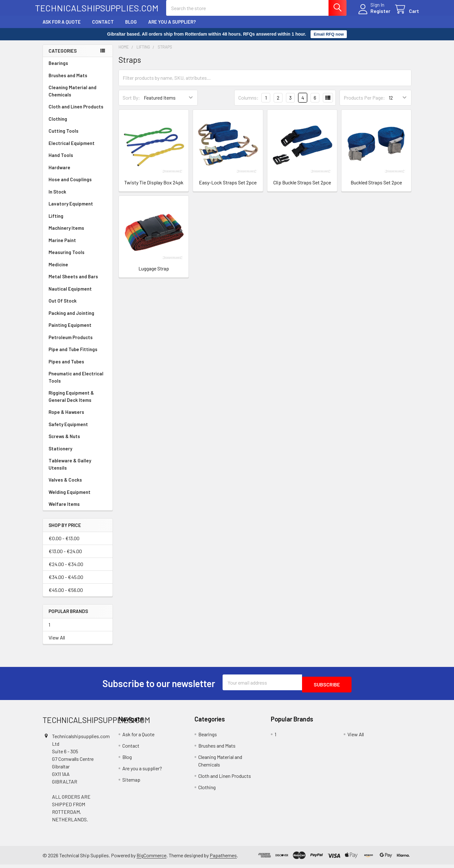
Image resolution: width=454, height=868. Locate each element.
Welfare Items (64, 510)
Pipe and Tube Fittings (73, 355)
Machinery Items (66, 234)
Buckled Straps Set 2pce (376, 188)
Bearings (58, 69)
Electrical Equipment (72, 149)
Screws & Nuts (64, 442)
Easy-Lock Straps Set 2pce (228, 188)
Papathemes (223, 859)
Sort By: (131, 103)
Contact (103, 27)
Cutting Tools (64, 136)
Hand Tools (61, 161)
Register (373, 15)
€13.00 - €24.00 (65, 557)
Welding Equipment (70, 498)
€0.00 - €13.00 (64, 544)
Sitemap (131, 783)
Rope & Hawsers (66, 418)
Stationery (60, 454)
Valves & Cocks (65, 485)
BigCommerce (151, 859)
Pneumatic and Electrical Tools (76, 383)
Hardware (59, 173)
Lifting (56, 222)
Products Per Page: (364, 103)
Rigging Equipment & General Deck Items (71, 402)
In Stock (57, 197)
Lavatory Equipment (71, 209)
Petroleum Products (71, 343)
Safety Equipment (68, 430)
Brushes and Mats (68, 81)
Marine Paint (62, 246)
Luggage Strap (154, 274)
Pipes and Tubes (66, 367)
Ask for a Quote (62, 27)
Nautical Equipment (70, 294)
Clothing (58, 124)
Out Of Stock (63, 306)
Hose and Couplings (70, 185)
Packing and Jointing (71, 319)
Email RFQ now (329, 40)
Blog (131, 27)
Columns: (248, 103)
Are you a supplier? (172, 27)
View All (57, 643)
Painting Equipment (70, 331)
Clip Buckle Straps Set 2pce (302, 188)
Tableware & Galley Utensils (70, 470)
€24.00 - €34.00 (66, 570)
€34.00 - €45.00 (66, 583)
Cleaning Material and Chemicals (73, 97)
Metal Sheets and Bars (73, 282)
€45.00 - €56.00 (66, 596)
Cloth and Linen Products (76, 112)
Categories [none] (63, 56)
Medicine (58, 270)
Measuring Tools (67, 258)
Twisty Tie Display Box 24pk (154, 188)
